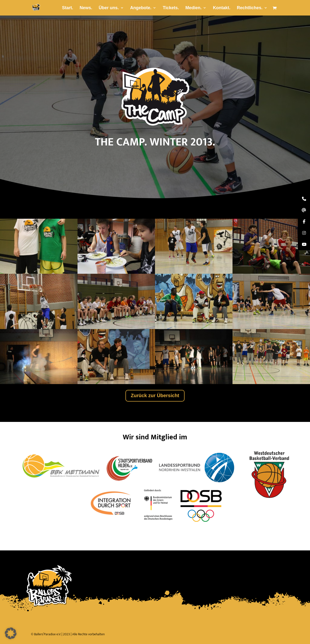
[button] (11, 633)
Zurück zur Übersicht (155, 395)
